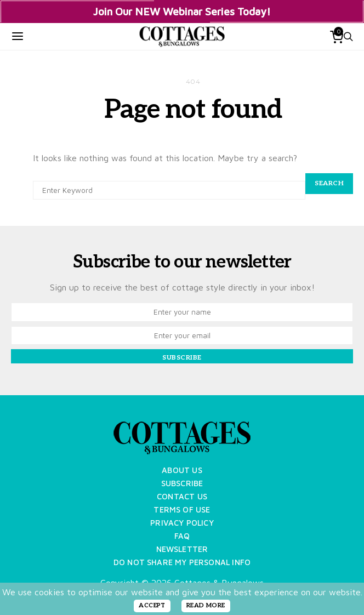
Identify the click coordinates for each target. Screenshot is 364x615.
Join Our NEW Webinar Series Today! (182, 12)
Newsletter (182, 549)
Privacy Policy (182, 523)
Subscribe (182, 483)
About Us (182, 470)
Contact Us (182, 496)
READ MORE (206, 605)
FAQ (182, 536)
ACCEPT (152, 605)
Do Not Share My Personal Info (182, 562)
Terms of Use (182, 509)
